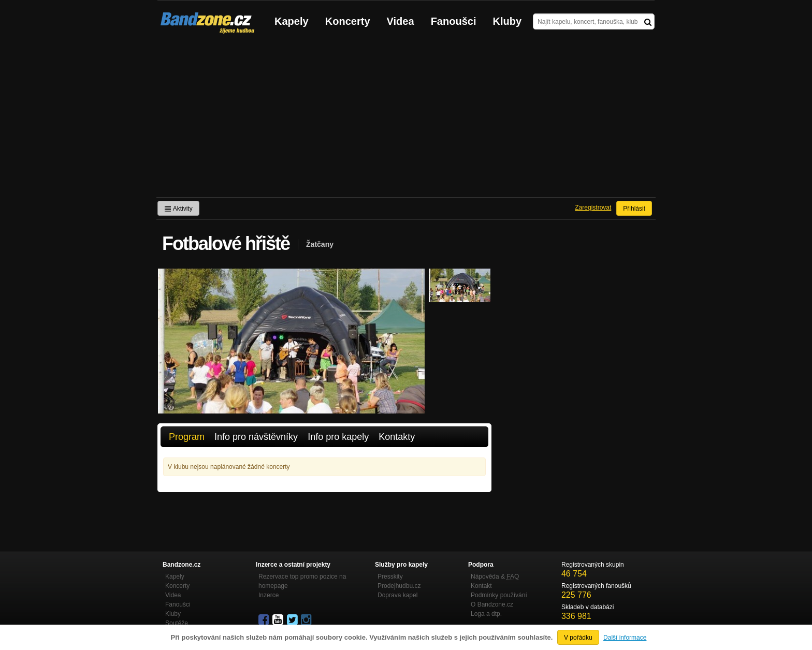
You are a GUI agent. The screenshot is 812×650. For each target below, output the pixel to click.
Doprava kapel (397, 595)
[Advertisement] (406, 120)
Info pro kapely (338, 437)
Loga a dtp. (486, 614)
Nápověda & (495, 577)
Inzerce (269, 595)
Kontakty (397, 437)
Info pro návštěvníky (256, 437)
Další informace (625, 638)
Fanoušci (454, 21)
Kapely (292, 21)
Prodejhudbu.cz (399, 586)
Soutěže (177, 623)
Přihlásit (634, 209)
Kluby (508, 21)
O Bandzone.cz (492, 604)
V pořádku (578, 638)
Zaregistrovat (593, 208)
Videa (401, 21)
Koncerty (348, 21)
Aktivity (178, 209)
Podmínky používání (499, 595)
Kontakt (481, 586)
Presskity (390, 577)
